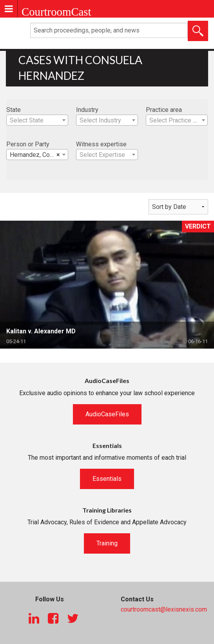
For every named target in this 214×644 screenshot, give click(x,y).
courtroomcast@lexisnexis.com (164, 609)
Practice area (164, 110)
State (14, 110)
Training (107, 543)
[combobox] (37, 120)
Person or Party (28, 144)
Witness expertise (101, 144)
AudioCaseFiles (107, 414)
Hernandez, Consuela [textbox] (39, 155)
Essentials (107, 479)
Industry (87, 110)
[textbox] (37, 121)
